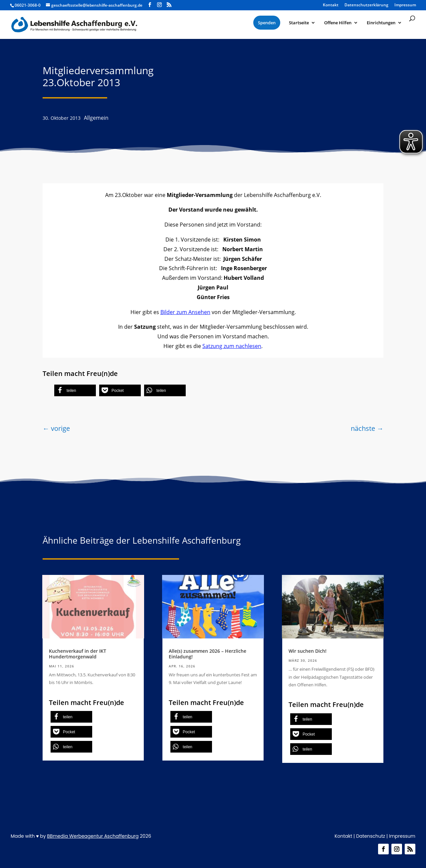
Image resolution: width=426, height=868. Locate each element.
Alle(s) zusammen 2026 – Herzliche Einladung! (208, 654)
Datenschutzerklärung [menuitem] (366, 5)
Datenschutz (371, 836)
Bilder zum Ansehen (185, 312)
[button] (75, 390)
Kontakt (343, 836)
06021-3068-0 (28, 5)
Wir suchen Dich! (308, 651)
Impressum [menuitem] (405, 5)
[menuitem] (267, 23)
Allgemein (96, 118)
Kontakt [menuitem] (331, 5)
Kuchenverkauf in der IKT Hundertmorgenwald (78, 654)
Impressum (402, 836)
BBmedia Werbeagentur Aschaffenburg (93, 836)
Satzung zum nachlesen (232, 346)
